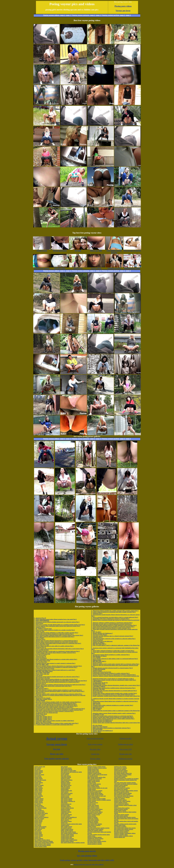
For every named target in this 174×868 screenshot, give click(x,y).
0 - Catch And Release (40, 658)
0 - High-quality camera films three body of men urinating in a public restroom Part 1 (58, 710)
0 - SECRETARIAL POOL (98, 684)
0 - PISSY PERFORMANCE (42, 621)
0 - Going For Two (39, 631)
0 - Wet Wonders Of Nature (99, 656)
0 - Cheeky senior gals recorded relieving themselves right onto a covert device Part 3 (59, 649)
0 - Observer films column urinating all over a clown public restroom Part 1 (113, 719)
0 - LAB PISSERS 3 (97, 681)
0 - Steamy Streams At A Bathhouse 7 (102, 633)
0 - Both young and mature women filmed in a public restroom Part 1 (111, 628)
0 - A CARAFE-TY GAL (98, 715)
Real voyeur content (95, 744)
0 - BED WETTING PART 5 (99, 661)
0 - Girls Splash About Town (42, 661)
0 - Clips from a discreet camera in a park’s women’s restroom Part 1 (54, 711)
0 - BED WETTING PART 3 (99, 644)
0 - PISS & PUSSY (39, 638)
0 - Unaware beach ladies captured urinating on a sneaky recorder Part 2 (112, 705)
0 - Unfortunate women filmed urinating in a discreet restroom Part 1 (54, 634)
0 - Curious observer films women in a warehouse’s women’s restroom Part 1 (113, 675)
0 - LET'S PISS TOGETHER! (42, 673)
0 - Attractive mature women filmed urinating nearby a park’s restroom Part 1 (113, 713)
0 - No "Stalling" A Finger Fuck (43, 629)
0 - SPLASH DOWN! (97, 729)
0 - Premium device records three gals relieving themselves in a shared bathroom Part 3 (59, 709)
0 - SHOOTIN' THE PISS (98, 689)
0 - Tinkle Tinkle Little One (42, 674)
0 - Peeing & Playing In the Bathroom (102, 641)
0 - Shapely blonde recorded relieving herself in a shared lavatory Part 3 (112, 668)
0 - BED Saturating (96, 708)
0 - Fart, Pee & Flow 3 (40, 655)
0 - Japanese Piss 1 (40, 715)
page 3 (68, 15)
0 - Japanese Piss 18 (40, 618)
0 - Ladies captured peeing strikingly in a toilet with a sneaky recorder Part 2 (56, 633)
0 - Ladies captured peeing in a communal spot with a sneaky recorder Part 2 (113, 612)
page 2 (63, 15)
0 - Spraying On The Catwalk (42, 698)
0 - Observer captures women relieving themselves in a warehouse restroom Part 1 (58, 666)
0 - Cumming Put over (97, 707)
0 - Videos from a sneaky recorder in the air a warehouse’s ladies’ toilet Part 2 (114, 680)
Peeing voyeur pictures (81, 15)
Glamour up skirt (125, 738)
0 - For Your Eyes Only (40, 662)
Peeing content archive (111, 15)
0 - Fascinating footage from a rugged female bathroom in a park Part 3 (54, 670)
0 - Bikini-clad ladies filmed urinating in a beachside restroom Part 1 (111, 728)
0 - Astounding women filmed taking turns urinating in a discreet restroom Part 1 (114, 701)
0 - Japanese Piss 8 (40, 639)
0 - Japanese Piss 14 (40, 683)
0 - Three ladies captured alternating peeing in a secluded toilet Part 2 (54, 637)
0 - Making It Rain (96, 660)
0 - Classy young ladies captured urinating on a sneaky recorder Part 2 (54, 630)
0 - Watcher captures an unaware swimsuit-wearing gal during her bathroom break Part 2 (60, 685)
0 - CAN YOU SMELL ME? (41, 665)
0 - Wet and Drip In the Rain (42, 678)
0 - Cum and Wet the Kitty (41, 650)
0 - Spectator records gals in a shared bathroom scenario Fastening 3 (111, 624)
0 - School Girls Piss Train (42, 645)
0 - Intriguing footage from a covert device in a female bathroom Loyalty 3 (112, 679)
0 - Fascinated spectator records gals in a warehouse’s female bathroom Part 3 (57, 651)
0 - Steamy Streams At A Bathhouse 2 (102, 720)
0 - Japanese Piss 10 (40, 657)
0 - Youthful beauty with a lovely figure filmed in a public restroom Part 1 (55, 653)
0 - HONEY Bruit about (40, 714)
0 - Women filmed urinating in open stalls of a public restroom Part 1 (54, 646)
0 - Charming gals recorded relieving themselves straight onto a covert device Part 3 (116, 685)
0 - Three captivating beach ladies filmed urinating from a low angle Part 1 (55, 619)
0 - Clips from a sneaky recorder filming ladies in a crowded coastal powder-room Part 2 (59, 625)
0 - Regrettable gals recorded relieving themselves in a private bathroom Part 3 (114, 691)
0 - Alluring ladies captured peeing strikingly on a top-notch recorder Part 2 (56, 642)
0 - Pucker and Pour (97, 692)
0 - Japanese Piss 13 (40, 647)
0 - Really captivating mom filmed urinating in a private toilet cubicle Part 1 (56, 659)
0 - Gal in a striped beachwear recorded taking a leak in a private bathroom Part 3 (115, 617)
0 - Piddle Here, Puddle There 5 (43, 719)
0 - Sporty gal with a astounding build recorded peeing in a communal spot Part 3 (57, 643)
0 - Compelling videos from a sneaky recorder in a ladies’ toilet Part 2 (54, 721)
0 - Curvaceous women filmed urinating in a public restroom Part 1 (110, 655)
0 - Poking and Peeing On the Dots (101, 672)
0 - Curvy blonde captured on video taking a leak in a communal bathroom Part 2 (114, 659)
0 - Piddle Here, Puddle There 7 (43, 718)
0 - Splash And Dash (97, 640)
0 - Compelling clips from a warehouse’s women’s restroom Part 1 (110, 619)
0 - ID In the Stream (97, 725)
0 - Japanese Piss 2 (97, 613)
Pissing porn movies (87, 851)
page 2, (123, 15)
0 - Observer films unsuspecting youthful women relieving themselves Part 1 (113, 688)
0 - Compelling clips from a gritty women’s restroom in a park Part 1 (54, 707)
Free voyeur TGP (125, 749)
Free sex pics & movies (95, 738)
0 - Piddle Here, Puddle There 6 (43, 699)
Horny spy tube (57, 754)
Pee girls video (95, 749)
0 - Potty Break (38, 675)
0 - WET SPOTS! (96, 704)
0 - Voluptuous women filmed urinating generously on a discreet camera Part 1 (57, 622)
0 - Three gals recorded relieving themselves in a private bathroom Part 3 (55, 703)
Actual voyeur (57, 738)
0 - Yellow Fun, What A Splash (43, 722)
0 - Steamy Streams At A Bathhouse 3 (102, 731)
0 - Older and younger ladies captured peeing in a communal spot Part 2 (112, 716)
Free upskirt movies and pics (57, 759)
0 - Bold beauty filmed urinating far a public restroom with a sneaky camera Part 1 (115, 611)
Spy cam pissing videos (87, 856)
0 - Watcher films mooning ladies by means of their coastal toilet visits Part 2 (56, 723)
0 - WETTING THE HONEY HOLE (43, 671)
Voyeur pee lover (123, 11)
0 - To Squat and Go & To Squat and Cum (46, 713)
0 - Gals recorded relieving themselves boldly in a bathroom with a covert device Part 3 (59, 691)
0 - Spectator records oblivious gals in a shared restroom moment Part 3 (112, 636)
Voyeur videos (95, 759)
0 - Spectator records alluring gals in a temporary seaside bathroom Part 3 (55, 705)
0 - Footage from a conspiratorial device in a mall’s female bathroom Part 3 (113, 695)
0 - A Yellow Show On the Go (99, 683)
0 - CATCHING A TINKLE (98, 687)
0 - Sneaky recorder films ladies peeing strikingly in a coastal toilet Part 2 (112, 717)
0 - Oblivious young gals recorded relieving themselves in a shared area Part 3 (57, 682)
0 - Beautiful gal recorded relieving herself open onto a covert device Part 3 (56, 706)
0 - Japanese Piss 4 (40, 627)
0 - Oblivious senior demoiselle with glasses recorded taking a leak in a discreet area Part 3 (60, 681)
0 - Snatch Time (96, 703)
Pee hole (57, 749)
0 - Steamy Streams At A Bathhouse (101, 721)
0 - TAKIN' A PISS (39, 687)
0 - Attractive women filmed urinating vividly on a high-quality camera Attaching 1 (58, 702)
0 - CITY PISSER (96, 657)
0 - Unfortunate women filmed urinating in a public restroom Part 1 (110, 673)
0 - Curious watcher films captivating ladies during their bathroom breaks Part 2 (57, 626)
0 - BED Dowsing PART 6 (41, 689)
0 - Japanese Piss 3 (40, 693)
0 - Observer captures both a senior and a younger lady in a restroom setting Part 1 (58, 694)
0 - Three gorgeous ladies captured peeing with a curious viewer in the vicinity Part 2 (59, 635)
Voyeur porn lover (57, 744)
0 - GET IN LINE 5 (96, 632)
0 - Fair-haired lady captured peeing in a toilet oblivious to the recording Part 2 (114, 625)
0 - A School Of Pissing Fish (42, 654)
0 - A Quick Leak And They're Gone (44, 669)
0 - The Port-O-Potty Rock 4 (99, 635)
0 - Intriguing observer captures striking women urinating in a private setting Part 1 (58, 690)
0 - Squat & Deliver (96, 663)
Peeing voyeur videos (51, 15)
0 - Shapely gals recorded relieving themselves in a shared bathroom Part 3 (56, 641)
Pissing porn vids (126, 754)
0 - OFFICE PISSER (40, 701)
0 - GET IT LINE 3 (96, 709)
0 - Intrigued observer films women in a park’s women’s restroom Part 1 (55, 663)
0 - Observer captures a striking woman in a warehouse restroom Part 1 (112, 623)
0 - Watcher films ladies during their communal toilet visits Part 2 (53, 686)
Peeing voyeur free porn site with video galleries (89, 865)
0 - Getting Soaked (96, 671)
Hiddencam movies (126, 759)
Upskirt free (95, 754)
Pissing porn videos (123, 6)
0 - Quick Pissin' (39, 623)
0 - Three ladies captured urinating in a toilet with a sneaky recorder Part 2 (113, 651)
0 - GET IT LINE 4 (96, 732)
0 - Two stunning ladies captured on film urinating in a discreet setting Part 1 (113, 639)
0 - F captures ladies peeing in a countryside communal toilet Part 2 (54, 725)
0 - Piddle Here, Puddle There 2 (43, 717)
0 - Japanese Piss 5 (97, 637)
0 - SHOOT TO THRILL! (98, 643)
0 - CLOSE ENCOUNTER (98, 669)
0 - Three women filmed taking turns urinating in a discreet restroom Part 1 (56, 667)
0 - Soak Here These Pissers (99, 727)
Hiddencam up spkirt (126, 744)
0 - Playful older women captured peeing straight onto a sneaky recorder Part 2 (114, 693)
